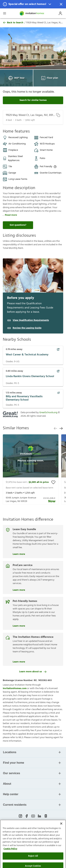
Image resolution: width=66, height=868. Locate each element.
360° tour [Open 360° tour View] (16, 78)
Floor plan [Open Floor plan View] (50, 78)
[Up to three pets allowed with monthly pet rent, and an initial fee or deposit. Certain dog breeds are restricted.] (55, 167)
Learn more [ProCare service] (19, 590)
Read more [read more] (11, 215)
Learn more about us (33, 672)
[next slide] (61, 428)
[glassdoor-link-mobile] (46, 816)
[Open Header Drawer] (5, 13)
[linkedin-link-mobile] (39, 816)
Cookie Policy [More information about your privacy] (10, 862)
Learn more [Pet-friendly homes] (19, 626)
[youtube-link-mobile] (33, 816)
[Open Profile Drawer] (60, 13)
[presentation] (31, 469)
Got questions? (18, 225)
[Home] (32, 13)
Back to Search (13, 23)
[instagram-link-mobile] (20, 816)
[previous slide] (55, 428)
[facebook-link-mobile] (27, 816)
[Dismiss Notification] (61, 4)
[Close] (61, 837)
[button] (33, 4)
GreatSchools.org (48, 413)
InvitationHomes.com (15, 688)
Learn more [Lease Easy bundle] (19, 554)
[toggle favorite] (53, 482)
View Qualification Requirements (31, 320)
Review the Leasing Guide (27, 328)
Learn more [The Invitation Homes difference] (19, 661)
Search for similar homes (33, 100)
